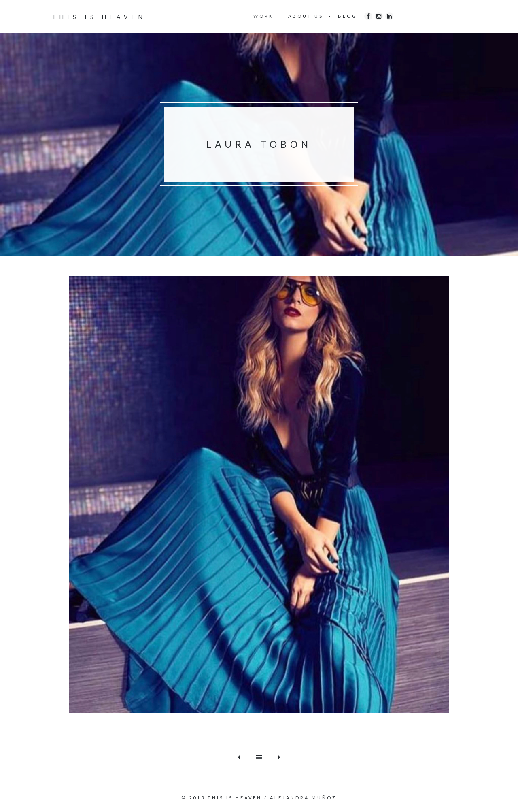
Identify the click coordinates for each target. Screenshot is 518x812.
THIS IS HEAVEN (99, 17)
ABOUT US (306, 16)
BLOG (348, 16)
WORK (263, 16)
